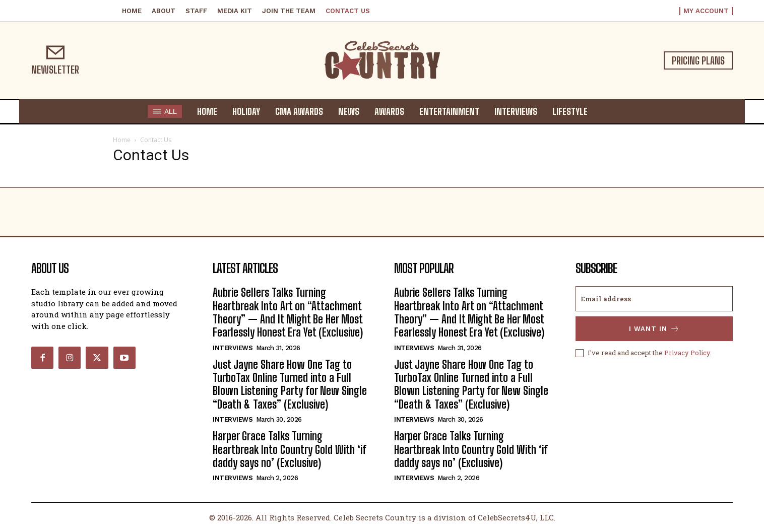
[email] (654, 299)
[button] (605, 111)
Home (122, 140)
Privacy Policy (687, 353)
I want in (654, 329)
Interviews (233, 348)
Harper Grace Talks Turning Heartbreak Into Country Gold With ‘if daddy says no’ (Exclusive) (290, 449)
